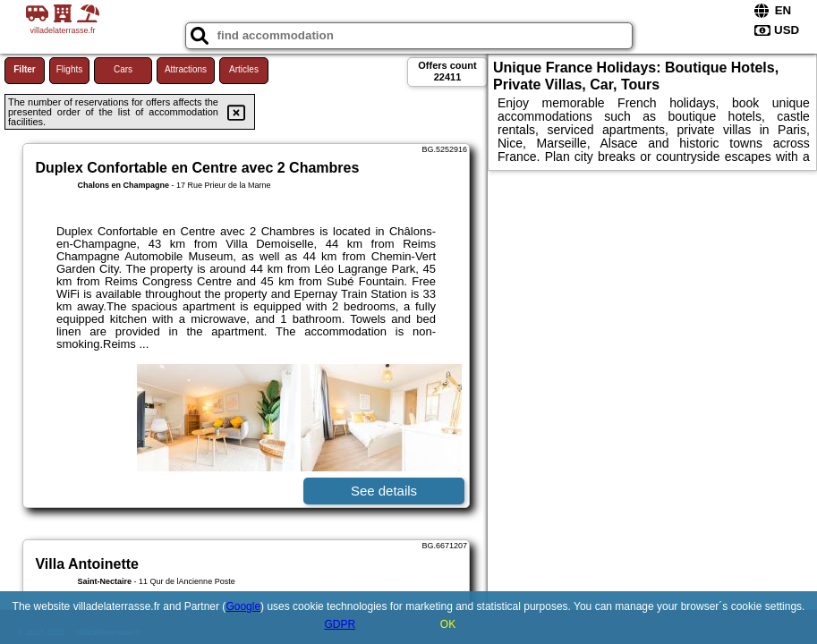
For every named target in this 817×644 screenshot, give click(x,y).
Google (243, 606)
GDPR (340, 624)
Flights (69, 69)
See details (384, 491)
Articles (244, 69)
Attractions (186, 69)
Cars (123, 69)
